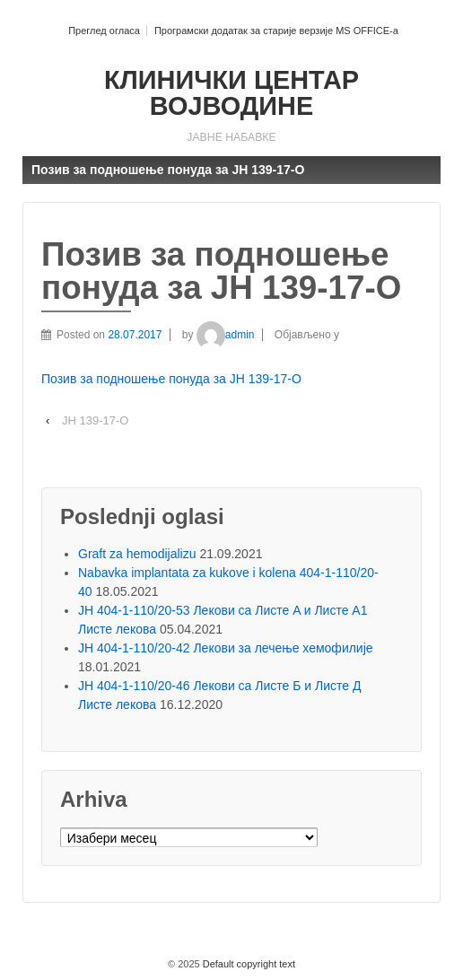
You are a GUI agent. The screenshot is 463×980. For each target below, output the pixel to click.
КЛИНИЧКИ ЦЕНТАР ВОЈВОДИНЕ (231, 93)
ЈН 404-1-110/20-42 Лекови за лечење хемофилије (226, 648)
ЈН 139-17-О (95, 420)
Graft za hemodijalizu (137, 554)
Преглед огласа (104, 31)
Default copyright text (248, 964)
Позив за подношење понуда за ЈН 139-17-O (171, 379)
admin (226, 335)
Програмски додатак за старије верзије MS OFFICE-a (276, 31)
